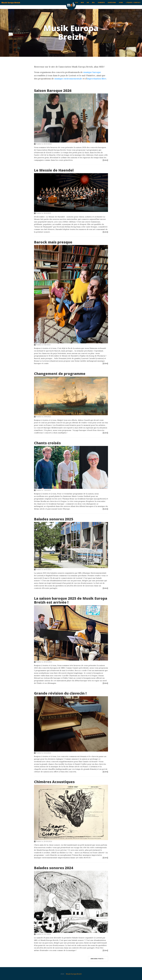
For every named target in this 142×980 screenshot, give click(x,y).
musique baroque (92, 72)
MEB (82, 4)
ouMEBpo (101, 4)
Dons (121, 4)
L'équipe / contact (133, 4)
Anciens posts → (98, 959)
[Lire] (105, 160)
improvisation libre (97, 79)
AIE (88, 4)
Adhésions (112, 4)
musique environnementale (68, 79)
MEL (93, 4)
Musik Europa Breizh (11, 4)
